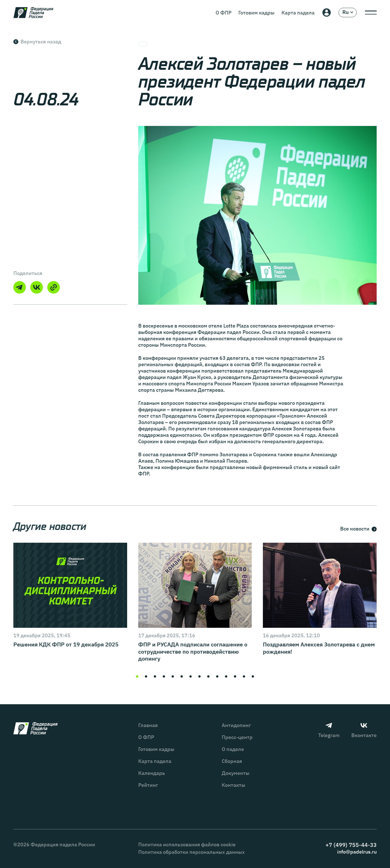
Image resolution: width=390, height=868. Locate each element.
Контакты (234, 785)
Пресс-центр (237, 737)
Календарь (152, 773)
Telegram (329, 730)
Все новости (358, 529)
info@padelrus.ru (357, 852)
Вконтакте (364, 730)
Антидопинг (236, 725)
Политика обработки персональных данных (192, 852)
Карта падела (298, 13)
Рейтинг (148, 785)
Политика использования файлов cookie (187, 845)
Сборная (232, 761)
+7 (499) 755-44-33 (351, 845)
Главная (148, 725)
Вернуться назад (37, 42)
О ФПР (224, 13)
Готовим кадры (256, 13)
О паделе (233, 749)
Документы (236, 773)
